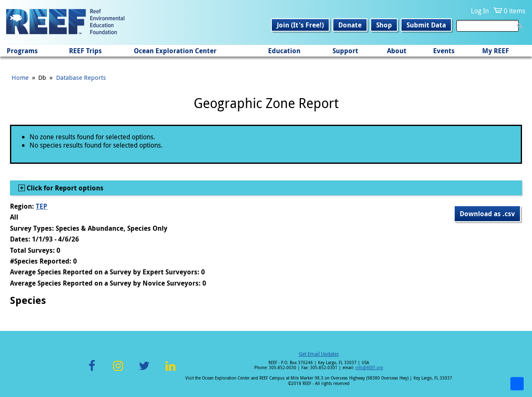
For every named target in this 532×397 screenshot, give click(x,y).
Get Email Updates (319, 354)
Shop (384, 25)
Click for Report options (64, 188)
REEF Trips (85, 51)
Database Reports (81, 77)
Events (444, 51)
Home (20, 77)
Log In (480, 11)
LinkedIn (170, 371)
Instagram (118, 371)
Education (284, 51)
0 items (515, 11)
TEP (42, 206)
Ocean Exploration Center (175, 51)
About (397, 51)
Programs (22, 51)
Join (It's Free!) (300, 25)
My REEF (496, 51)
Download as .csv (487, 214)
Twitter (144, 371)
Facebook (92, 371)
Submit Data (426, 25)
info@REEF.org (369, 368)
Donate (350, 25)
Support (345, 51)
